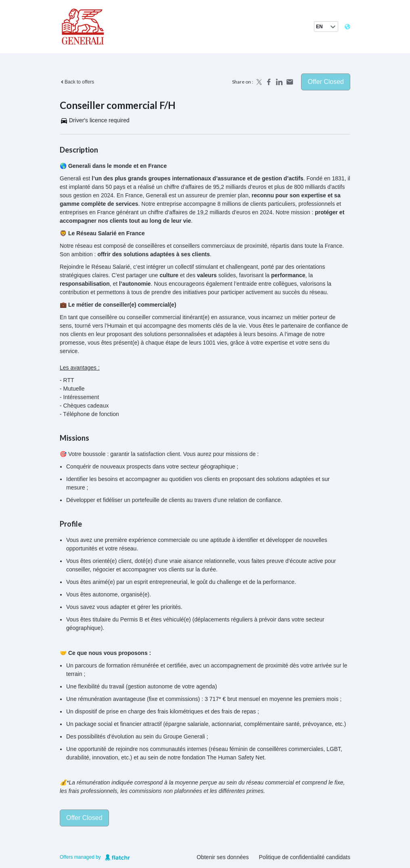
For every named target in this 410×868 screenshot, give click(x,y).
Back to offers (77, 82)
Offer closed (326, 82)
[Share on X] (258, 82)
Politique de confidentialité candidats (305, 857)
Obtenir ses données (223, 857)
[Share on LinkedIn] (279, 82)
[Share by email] (290, 82)
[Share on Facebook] (269, 82)
